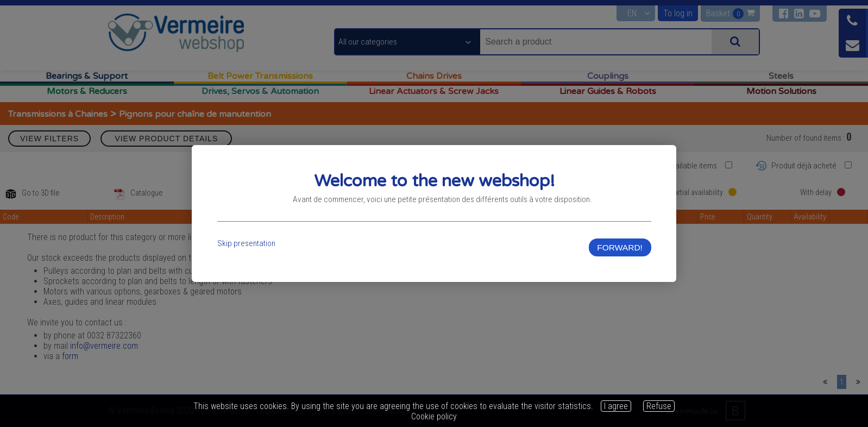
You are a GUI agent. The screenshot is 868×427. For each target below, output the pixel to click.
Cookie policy (434, 416)
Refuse (659, 406)
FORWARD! (619, 248)
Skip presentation (248, 244)
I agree (616, 406)
